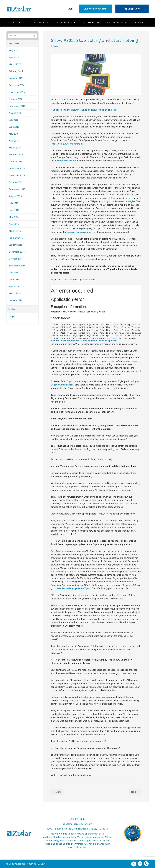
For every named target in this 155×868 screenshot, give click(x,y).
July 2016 (14, 120)
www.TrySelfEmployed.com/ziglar (68, 144)
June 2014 (14, 280)
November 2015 (17, 175)
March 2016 (15, 148)
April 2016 (14, 141)
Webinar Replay (42, 22)
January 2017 (16, 78)
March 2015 (15, 231)
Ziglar (55, 46)
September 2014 (17, 266)
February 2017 (16, 71)
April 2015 (14, 224)
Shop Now (132, 9)
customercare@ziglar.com (78, 824)
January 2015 (16, 245)
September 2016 (17, 106)
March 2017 (15, 64)
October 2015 (16, 182)
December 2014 (17, 252)
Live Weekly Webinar (96, 9)
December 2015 (17, 169)
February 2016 (16, 155)
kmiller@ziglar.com (67, 161)
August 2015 (15, 196)
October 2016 (16, 99)
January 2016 (16, 162)
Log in (12, 317)
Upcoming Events (92, 22)
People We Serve (19, 22)
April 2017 (14, 57)
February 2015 (16, 238)
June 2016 (14, 127)
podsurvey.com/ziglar (123, 201)
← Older (57, 792)
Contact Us (138, 22)
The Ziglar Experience (66, 22)
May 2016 (14, 134)
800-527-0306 (78, 819)
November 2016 (17, 92)
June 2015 (14, 210)
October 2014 (16, 259)
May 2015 (14, 217)
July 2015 (14, 203)
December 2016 (17, 85)
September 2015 (17, 189)
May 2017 (14, 51)
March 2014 (15, 293)
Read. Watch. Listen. (116, 22)
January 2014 (16, 300)
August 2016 (15, 113)
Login (71, 9)
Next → (135, 792)
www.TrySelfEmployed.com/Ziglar (73, 588)
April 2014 (14, 287)
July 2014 (14, 273)
